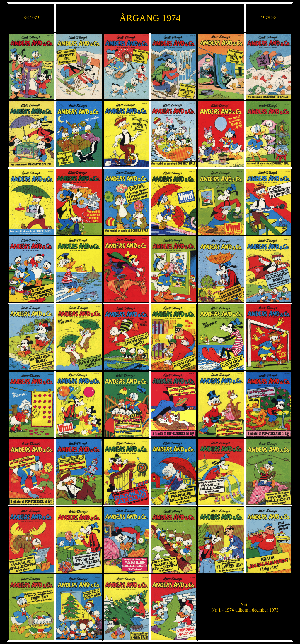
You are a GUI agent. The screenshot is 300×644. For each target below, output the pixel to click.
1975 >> (269, 18)
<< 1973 (31, 18)
